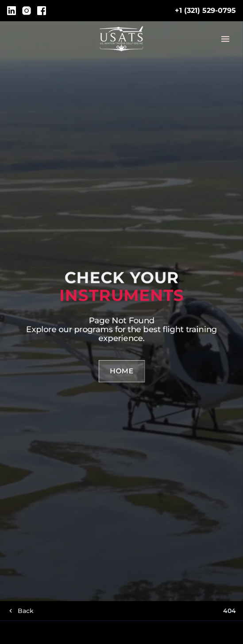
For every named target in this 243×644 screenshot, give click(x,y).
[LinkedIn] (12, 11)
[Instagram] (27, 11)
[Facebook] (42, 11)
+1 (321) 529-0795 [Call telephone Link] (205, 10)
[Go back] (20, 611)
